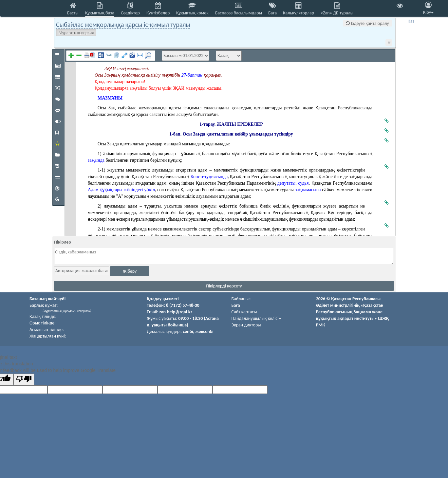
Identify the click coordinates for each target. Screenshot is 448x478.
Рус (420, 21)
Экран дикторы (246, 325)
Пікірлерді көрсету (224, 286)
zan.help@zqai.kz (176, 312)
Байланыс (241, 299)
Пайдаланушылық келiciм (257, 318)
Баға (236, 305)
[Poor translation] (24, 379)
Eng (428, 21)
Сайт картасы (244, 312)
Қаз (411, 21)
